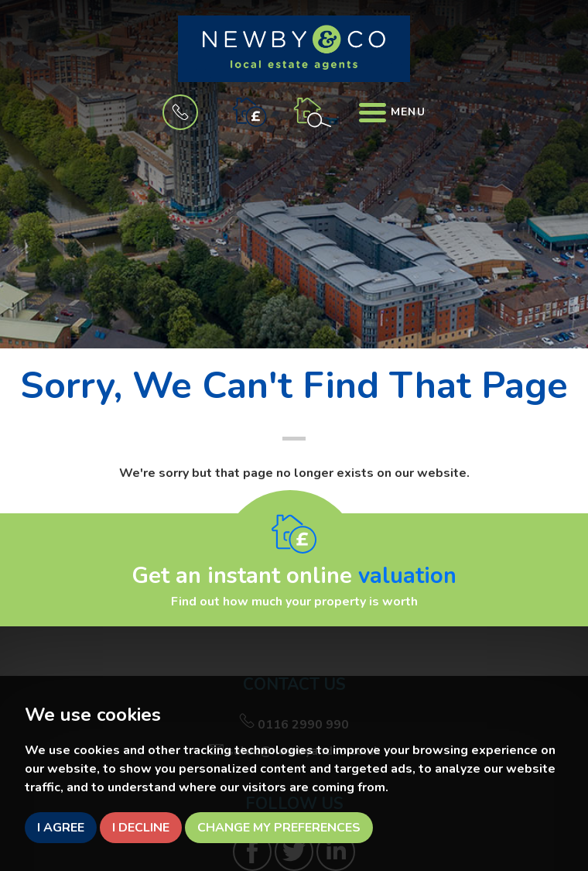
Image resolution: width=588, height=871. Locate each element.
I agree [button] (61, 828)
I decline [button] (141, 828)
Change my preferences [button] (279, 828)
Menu (392, 112)
